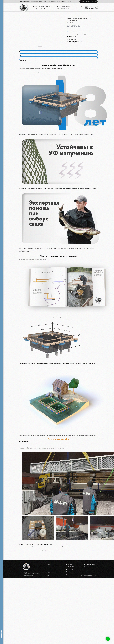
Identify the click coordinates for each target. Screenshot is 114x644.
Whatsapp (70, 569)
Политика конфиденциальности (29, 575)
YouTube (70, 564)
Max (69, 572)
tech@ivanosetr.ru (65, 9)
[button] (59, 439)
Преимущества (50, 570)
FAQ (48, 575)
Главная (49, 564)
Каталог (49, 567)
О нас (48, 573)
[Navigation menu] (2, 2)
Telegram (70, 574)
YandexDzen (71, 567)
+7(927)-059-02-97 (91, 7)
